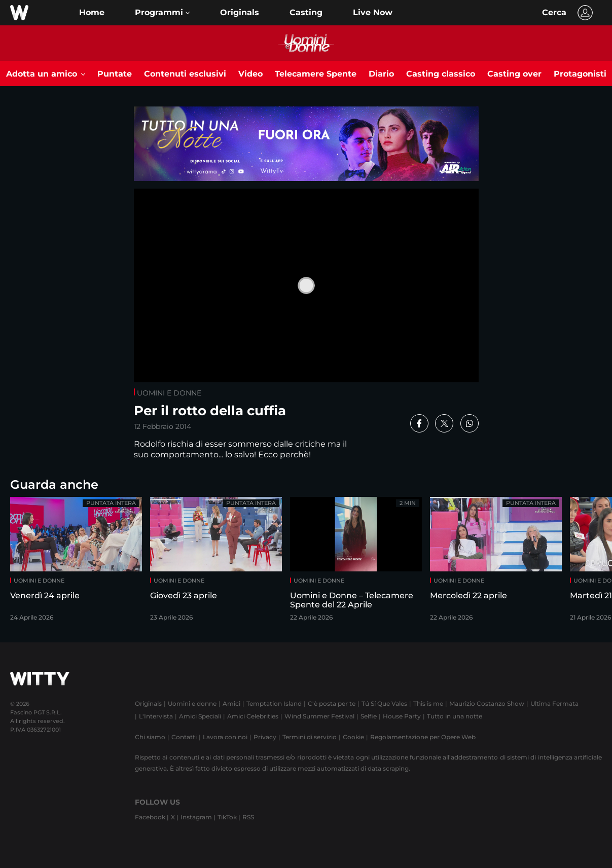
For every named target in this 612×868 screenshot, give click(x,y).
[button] (162, 13)
